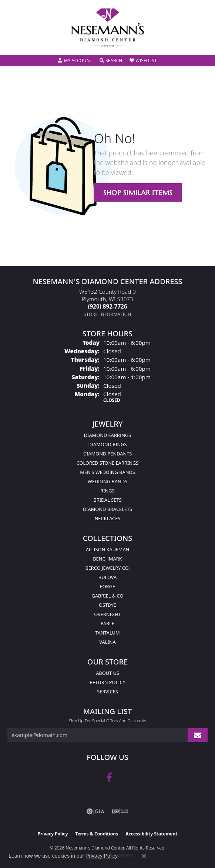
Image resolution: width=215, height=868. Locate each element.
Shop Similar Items (138, 193)
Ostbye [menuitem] (107, 605)
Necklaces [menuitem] (108, 518)
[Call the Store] (108, 306)
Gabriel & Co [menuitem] (108, 596)
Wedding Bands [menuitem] (107, 481)
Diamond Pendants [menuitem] (108, 454)
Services (107, 692)
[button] (75, 61)
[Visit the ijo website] (120, 811)
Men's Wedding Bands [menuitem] (107, 472)
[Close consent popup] (144, 856)
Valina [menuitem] (107, 642)
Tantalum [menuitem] (107, 633)
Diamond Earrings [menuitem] (107, 435)
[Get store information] (107, 314)
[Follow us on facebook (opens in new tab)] (109, 777)
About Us (107, 673)
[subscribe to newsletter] (198, 735)
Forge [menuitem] (107, 586)
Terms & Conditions (97, 834)
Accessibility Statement (151, 834)
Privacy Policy (53, 834)
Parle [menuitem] (107, 623)
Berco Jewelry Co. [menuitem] (107, 568)
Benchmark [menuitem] (107, 559)
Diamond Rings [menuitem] (107, 444)
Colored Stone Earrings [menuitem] (108, 463)
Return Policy (107, 682)
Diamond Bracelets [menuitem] (107, 509)
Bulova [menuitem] (107, 577)
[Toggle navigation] (13, 44)
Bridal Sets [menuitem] (107, 500)
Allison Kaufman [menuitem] (108, 549)
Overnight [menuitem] (107, 614)
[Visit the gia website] (95, 811)
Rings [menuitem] (107, 491)
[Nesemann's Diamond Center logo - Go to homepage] (108, 28)
